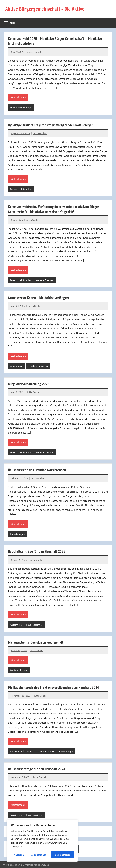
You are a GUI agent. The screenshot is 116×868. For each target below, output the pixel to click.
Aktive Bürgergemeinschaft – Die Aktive (48, 9)
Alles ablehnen (39, 855)
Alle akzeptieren (62, 855)
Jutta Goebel (34, 52)
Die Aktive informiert (21, 107)
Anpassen (19, 855)
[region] (42, 841)
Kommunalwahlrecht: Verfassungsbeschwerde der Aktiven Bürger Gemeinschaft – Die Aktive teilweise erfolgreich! (56, 209)
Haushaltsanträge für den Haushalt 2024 (38, 769)
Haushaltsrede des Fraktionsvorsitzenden (39, 470)
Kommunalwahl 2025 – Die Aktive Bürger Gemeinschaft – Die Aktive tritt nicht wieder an (57, 41)
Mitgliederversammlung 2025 (30, 384)
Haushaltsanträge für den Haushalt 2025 (38, 551)
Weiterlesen (17, 97)
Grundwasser (17, 366)
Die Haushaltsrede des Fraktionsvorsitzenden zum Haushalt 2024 (56, 687)
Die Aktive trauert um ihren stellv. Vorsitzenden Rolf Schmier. (53, 125)
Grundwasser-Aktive (38, 366)
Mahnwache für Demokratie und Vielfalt (37, 642)
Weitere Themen (45, 280)
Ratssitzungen (17, 534)
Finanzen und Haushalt (22, 751)
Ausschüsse (16, 625)
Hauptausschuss (34, 625)
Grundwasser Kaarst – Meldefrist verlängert (40, 298)
